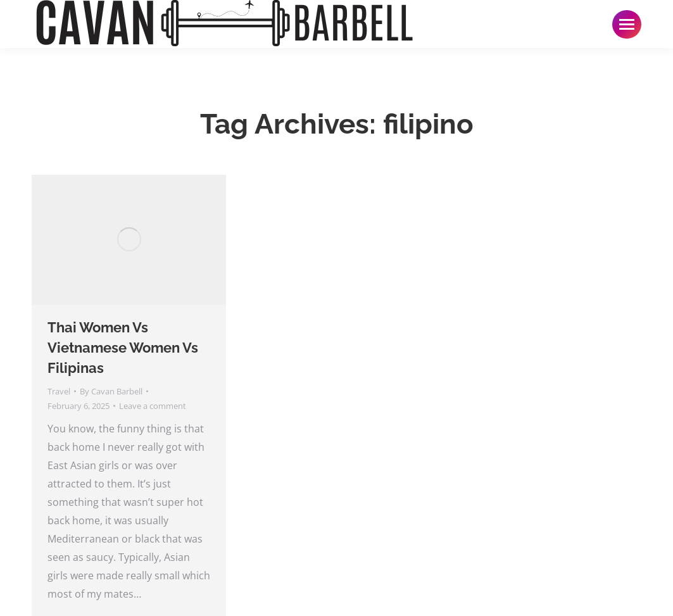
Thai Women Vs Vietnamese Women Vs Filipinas (123, 348)
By (111, 391)
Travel (59, 391)
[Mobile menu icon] (627, 24)
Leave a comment (153, 406)
